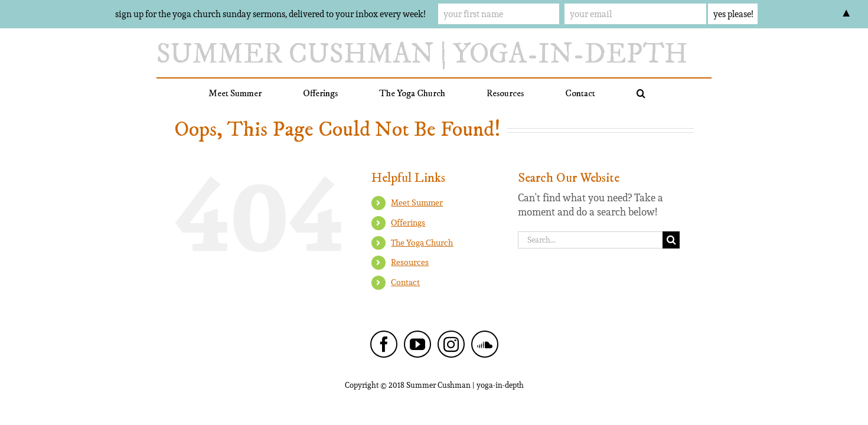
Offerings (408, 223)
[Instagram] (451, 344)
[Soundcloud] (485, 344)
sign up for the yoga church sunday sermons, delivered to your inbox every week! (270, 14)
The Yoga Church (422, 243)
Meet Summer (417, 202)
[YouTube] (417, 344)
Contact (405, 282)
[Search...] (590, 240)
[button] (611, 93)
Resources (410, 262)
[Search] (671, 240)
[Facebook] (384, 344)
